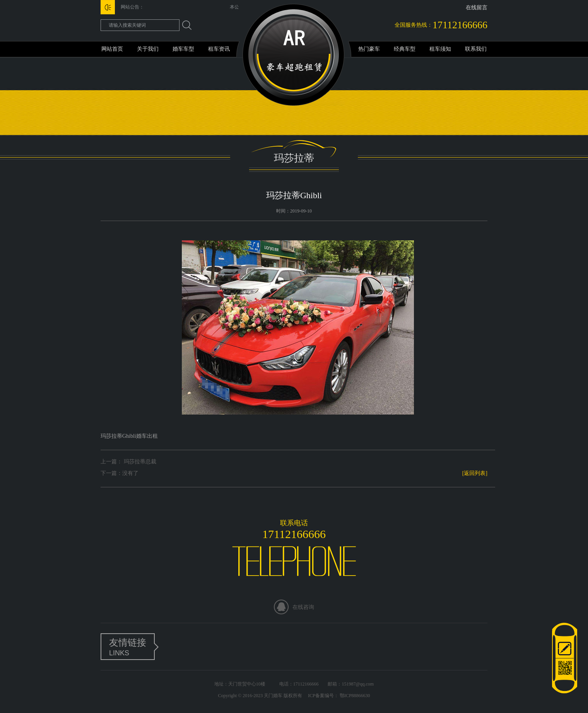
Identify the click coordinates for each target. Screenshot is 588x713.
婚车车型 (183, 49)
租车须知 (440, 49)
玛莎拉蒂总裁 (139, 462)
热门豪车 (369, 49)
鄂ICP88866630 (354, 696)
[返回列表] (475, 473)
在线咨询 (303, 607)
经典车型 (405, 49)
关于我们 (148, 49)
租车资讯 (219, 49)
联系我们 (476, 49)
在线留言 (477, 8)
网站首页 (112, 49)
